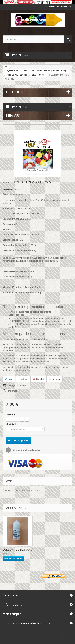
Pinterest (55, 379)
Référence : (9, 190)
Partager (23, 379)
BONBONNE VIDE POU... (17, 550)
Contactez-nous (52, 7)
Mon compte (12, 614)
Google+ (39, 379)
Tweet (9, 379)
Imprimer (12, 391)
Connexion (66, 7)
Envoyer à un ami (17, 386)
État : (5, 195)
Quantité (10, 414)
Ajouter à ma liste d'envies (26, 450)
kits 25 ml (11, 424)
